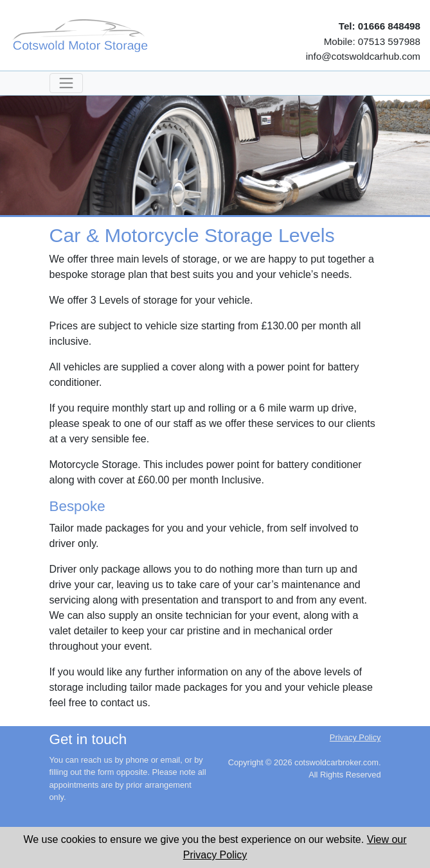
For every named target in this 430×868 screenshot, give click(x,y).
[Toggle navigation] (66, 83)
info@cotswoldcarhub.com (363, 56)
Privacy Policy (355, 737)
